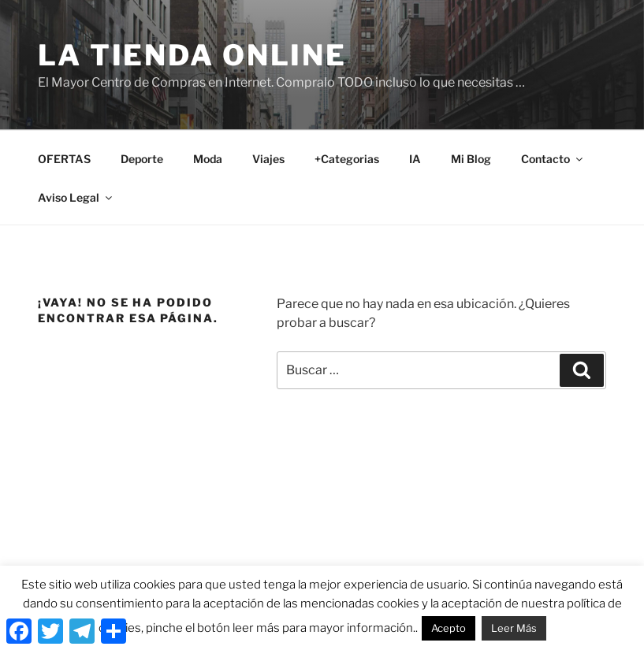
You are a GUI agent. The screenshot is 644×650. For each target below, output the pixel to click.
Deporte (142, 159)
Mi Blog (471, 159)
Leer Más (514, 628)
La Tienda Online (192, 55)
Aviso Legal (76, 197)
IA (415, 159)
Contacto (553, 159)
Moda (208, 159)
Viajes (268, 159)
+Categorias (347, 159)
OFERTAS (64, 159)
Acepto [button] (449, 628)
